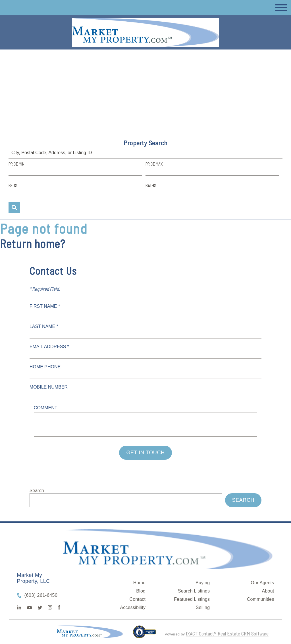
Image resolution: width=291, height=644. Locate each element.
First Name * (45, 306)
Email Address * (49, 347)
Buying (203, 583)
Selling (203, 607)
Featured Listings (192, 599)
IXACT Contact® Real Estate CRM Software (227, 633)
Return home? (33, 243)
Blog (141, 591)
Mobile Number (49, 387)
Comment (46, 408)
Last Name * (44, 326)
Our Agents (262, 583)
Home (139, 583)
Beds (13, 185)
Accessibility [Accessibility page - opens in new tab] (133, 607)
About (268, 591)
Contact (138, 599)
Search (37, 491)
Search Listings (194, 591)
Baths (151, 185)
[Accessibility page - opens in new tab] (145, 634)
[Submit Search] (14, 207)
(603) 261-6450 (41, 595)
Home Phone (45, 367)
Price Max (154, 164)
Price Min (16, 164)
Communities (261, 599)
